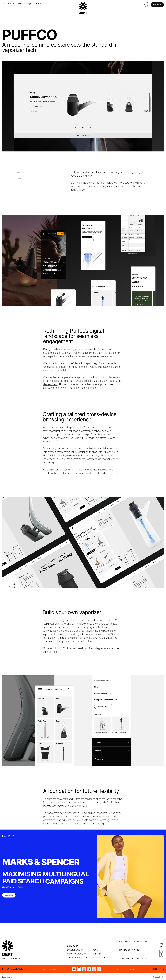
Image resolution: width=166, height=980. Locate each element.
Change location (11, 959)
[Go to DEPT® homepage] (83, 8)
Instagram (124, 959)
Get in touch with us (129, 950)
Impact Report (100, 958)
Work (20, 4)
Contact (157, 5)
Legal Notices (7, 977)
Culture (39, 4)
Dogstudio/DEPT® (75, 950)
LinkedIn (135, 959)
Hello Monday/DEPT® (77, 954)
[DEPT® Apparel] (83, 969)
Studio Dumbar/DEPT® (77, 958)
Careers (97, 954)
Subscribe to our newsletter (133, 941)
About (96, 950)
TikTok (144, 959)
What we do (8, 4)
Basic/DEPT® (73, 946)
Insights (29, 4)
